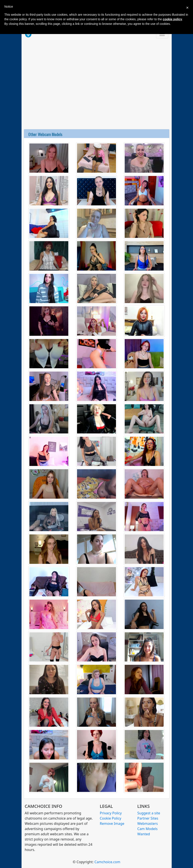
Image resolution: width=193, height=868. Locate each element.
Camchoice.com (107, 862)
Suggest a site (149, 813)
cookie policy (172, 19)
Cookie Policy (111, 818)
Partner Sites (148, 818)
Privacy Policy (111, 813)
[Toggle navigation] (162, 34)
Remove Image (112, 824)
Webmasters (148, 824)
